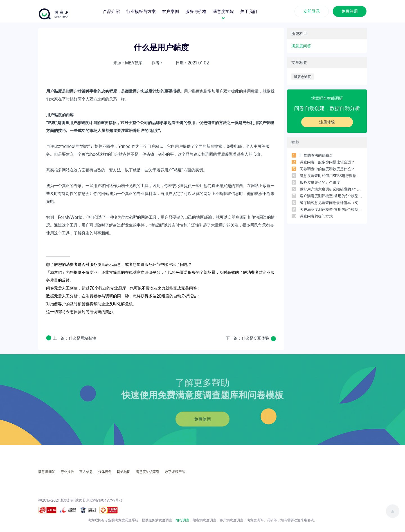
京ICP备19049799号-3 (104, 500)
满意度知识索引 (148, 472)
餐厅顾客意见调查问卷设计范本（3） (330, 203)
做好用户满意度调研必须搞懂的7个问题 (331, 189)
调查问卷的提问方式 (316, 216)
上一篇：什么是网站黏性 (75, 338)
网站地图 (124, 472)
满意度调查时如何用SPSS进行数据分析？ (331, 176)
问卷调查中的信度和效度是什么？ (327, 169)
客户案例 (170, 11)
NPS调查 (182, 520)
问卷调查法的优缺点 (316, 155)
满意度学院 (223, 11)
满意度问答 (301, 46)
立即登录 (312, 11)
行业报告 (67, 472)
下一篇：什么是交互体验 (247, 338)
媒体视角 (105, 472)
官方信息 (86, 472)
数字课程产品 (175, 472)
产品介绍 (111, 11)
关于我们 (249, 11)
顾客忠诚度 (303, 77)
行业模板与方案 (141, 11)
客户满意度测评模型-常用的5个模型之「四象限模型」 (331, 196)
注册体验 (327, 122)
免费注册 (350, 11)
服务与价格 (196, 11)
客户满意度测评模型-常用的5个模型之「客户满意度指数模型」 (331, 209)
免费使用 (202, 419)
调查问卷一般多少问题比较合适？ (327, 162)
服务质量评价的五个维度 (320, 182)
